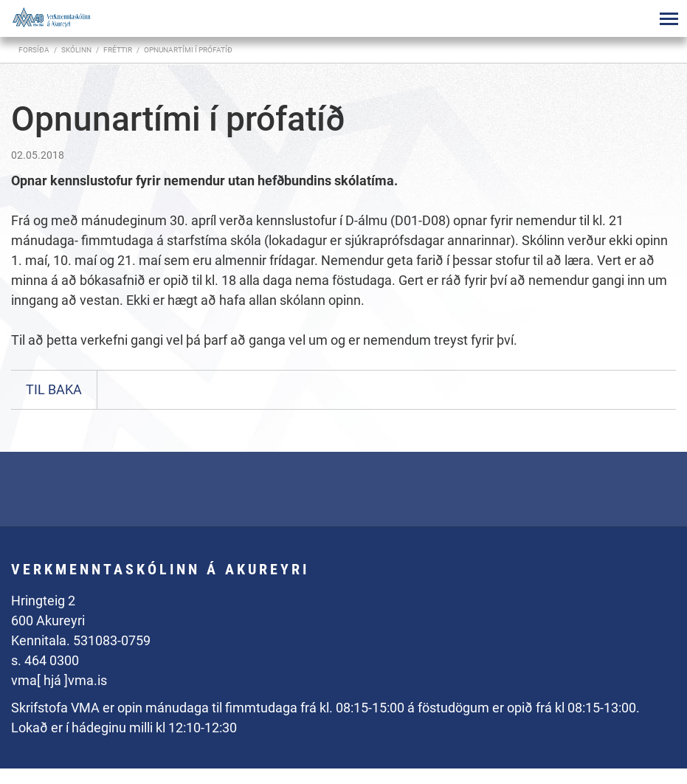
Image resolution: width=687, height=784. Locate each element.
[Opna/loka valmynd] (669, 18)
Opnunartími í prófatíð (188, 50)
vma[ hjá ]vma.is (59, 680)
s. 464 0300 (45, 660)
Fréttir (118, 50)
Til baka (54, 389)
